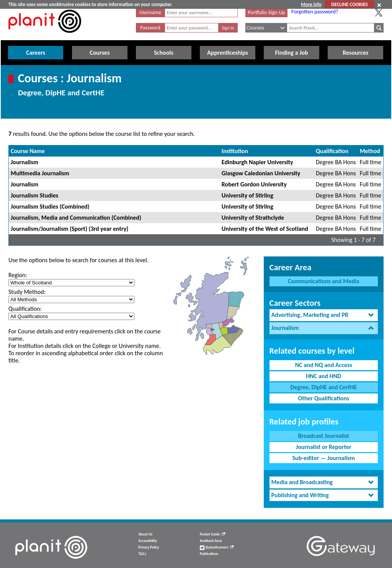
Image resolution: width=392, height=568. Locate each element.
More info (311, 4)
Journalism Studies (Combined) (50, 206)
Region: (18, 275)
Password (150, 28)
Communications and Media (323, 281)
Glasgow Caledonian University (261, 173)
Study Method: (27, 292)
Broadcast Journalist (323, 436)
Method (370, 151)
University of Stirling (247, 195)
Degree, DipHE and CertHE (323, 387)
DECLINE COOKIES (349, 4)
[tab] (324, 315)
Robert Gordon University (254, 184)
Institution (235, 151)
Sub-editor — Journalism (323, 458)
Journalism (24, 162)
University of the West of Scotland (265, 229)
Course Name (28, 151)
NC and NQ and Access (324, 365)
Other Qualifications (323, 398)
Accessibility (148, 541)
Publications (209, 554)
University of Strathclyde (253, 218)
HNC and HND (323, 376)
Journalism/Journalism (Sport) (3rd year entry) (69, 229)
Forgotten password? (315, 11)
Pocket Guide (213, 534)
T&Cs (142, 554)
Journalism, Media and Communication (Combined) (76, 218)
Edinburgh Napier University (257, 162)
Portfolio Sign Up (266, 12)
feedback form (211, 541)
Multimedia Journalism (40, 173)
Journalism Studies (34, 195)
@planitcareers (217, 547)
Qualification (332, 151)
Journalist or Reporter (324, 447)
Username (150, 12)
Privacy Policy (149, 547)
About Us (145, 534)
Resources (355, 53)
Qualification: (25, 309)
